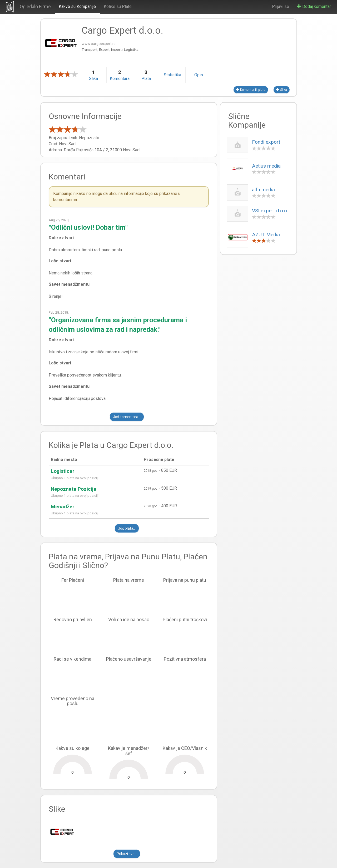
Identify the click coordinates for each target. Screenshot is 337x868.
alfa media (263, 190)
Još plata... (127, 528)
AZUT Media (266, 235)
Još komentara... (127, 417)
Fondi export (266, 142)
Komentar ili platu (251, 90)
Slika (282, 90)
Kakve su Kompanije (77, 6)
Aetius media (266, 166)
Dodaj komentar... (315, 6)
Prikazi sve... (127, 854)
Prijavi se (281, 6)
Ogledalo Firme (35, 6)
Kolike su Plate (118, 6)
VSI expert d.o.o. (270, 211)
